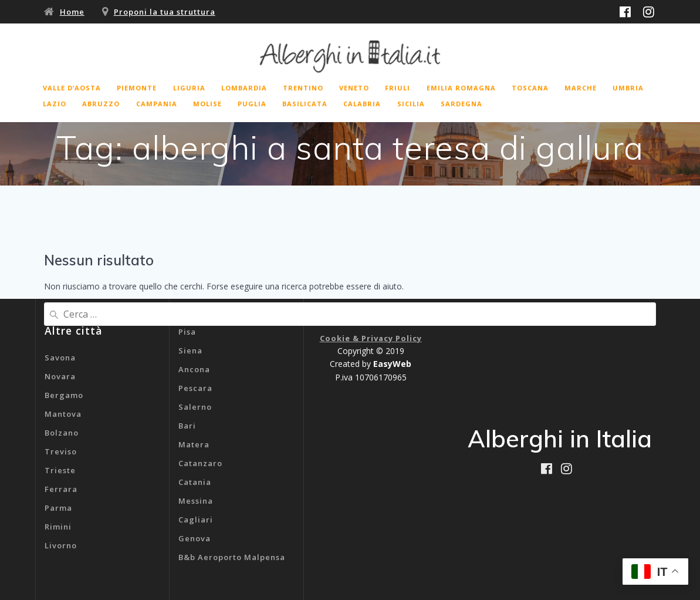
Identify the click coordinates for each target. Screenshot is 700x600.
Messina (196, 501)
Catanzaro (200, 463)
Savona (60, 358)
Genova (195, 538)
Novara (60, 376)
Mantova (63, 414)
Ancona (194, 369)
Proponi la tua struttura (165, 12)
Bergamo (64, 395)
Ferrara (61, 489)
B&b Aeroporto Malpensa (232, 557)
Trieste (60, 470)
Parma (58, 508)
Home (72, 12)
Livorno (61, 545)
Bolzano (62, 433)
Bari (187, 426)
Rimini (58, 527)
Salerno (195, 407)
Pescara (195, 388)
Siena (190, 350)
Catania (195, 482)
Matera (194, 444)
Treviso (61, 451)
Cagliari (196, 520)
